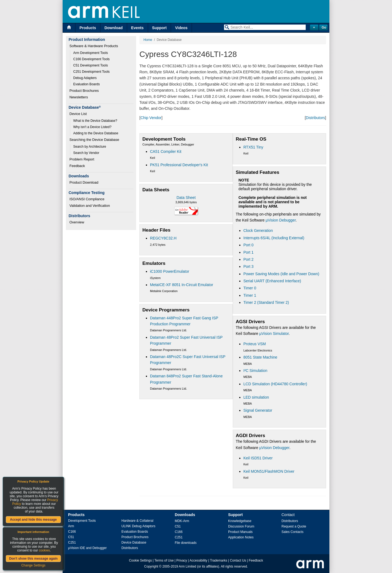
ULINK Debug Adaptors (138, 526)
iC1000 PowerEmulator (170, 271)
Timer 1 (250, 295)
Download (114, 28)
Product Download (84, 182)
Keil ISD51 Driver (258, 458)
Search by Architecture (90, 147)
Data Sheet (186, 198)
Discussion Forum (241, 526)
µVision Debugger (281, 220)
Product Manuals (240, 532)
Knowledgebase (240, 521)
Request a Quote (294, 526)
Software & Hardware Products (94, 46)
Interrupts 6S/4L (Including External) (274, 238)
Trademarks (219, 560)
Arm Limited (188, 566)
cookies (45, 550)
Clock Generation (258, 231)
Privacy (182, 560)
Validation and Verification (90, 206)
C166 (72, 532)
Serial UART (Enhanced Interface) (272, 281)
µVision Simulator (274, 334)
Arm (71, 526)
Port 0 (248, 245)
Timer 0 (250, 288)
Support (160, 28)
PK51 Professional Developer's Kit (179, 165)
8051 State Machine (260, 357)
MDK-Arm (182, 521)
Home (148, 40)
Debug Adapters (85, 78)
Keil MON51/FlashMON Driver (269, 471)
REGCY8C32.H (163, 238)
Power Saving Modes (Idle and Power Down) (281, 274)
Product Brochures (84, 91)
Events (137, 28)
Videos (181, 28)
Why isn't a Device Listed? (92, 127)
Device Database (134, 542)
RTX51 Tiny (253, 147)
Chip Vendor (151, 118)
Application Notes (241, 537)
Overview (77, 222)
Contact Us (238, 560)
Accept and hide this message (33, 520)
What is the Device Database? (95, 121)
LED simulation (256, 397)
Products (88, 28)
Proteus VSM (255, 344)
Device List (78, 114)
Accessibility (198, 560)
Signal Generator (258, 410)
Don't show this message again (33, 559)
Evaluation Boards (86, 84)
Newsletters (79, 97)
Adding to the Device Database (96, 133)
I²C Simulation (255, 371)
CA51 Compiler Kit (166, 151)
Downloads (185, 515)
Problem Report (82, 159)
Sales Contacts (293, 532)
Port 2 (248, 259)
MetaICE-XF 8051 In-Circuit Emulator (182, 285)
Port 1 (248, 252)
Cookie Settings (140, 560)
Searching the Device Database (94, 140)
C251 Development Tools (91, 72)
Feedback (77, 166)
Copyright (151, 566)
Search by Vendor (86, 153)
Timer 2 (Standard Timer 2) (266, 302)
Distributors (315, 118)
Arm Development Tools (91, 53)
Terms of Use (164, 560)
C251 (72, 542)
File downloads (186, 543)
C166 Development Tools (91, 59)
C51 (71, 537)
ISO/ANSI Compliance (87, 199)
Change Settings (33, 565)
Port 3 (248, 266)
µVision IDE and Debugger (87, 548)
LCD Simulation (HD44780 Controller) (275, 384)
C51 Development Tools (91, 65)
